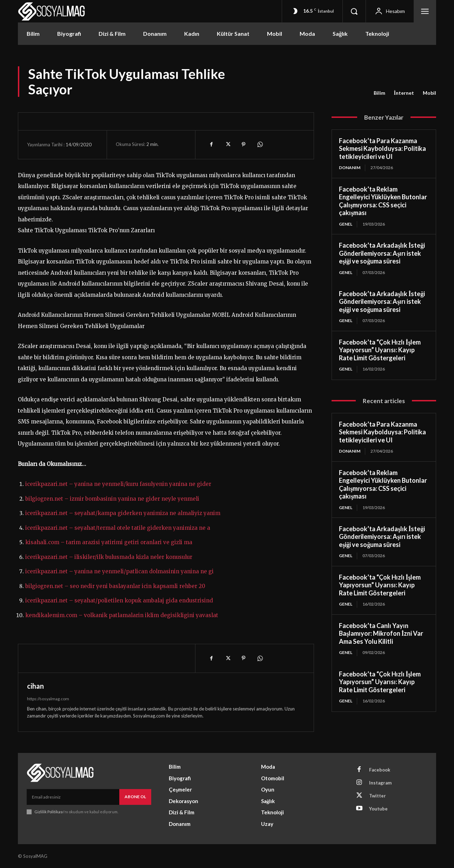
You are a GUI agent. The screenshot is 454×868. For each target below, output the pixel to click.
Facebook (380, 770)
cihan (35, 686)
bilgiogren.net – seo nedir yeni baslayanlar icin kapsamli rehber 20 (115, 586)
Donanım (350, 168)
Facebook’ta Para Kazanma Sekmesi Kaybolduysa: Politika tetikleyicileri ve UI (382, 149)
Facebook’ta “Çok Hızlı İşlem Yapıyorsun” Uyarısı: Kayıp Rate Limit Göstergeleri (380, 350)
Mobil (429, 93)
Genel (346, 224)
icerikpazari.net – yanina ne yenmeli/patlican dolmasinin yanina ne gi (119, 571)
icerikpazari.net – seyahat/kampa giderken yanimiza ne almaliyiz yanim (123, 513)
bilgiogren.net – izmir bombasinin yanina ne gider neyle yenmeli (112, 499)
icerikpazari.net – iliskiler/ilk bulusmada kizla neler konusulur (109, 557)
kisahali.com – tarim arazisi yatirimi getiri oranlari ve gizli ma (109, 542)
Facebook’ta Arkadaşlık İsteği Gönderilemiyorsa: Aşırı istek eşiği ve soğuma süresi (382, 253)
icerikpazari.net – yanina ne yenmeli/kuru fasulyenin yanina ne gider (118, 484)
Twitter (378, 796)
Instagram (380, 783)
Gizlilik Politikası (49, 812)
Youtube (378, 809)
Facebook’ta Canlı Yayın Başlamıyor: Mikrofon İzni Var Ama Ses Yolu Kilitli (381, 633)
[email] (73, 797)
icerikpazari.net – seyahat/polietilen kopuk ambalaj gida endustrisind (119, 600)
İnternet (404, 93)
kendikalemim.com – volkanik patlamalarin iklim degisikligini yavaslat (122, 615)
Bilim (379, 93)
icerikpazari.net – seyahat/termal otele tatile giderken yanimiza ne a (118, 528)
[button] (354, 11)
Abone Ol (135, 797)
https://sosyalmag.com (48, 699)
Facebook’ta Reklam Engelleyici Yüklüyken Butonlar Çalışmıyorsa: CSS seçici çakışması (383, 201)
